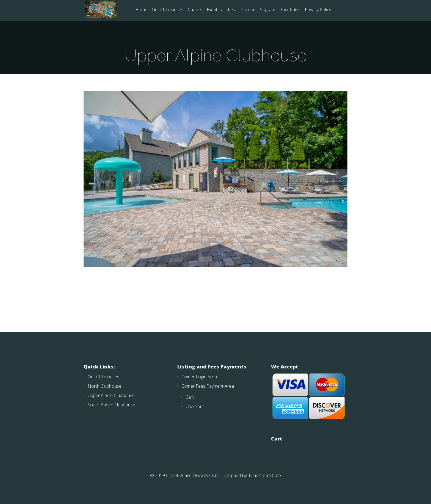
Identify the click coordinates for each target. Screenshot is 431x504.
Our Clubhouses (168, 10)
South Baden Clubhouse (111, 405)
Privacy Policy (318, 10)
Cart (190, 397)
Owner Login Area (199, 377)
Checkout (195, 406)
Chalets (195, 10)
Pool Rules (290, 10)
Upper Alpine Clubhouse (111, 395)
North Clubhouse (105, 386)
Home (141, 10)
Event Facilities (221, 10)
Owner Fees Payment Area (208, 386)
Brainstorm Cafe (265, 475)
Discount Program (257, 10)
